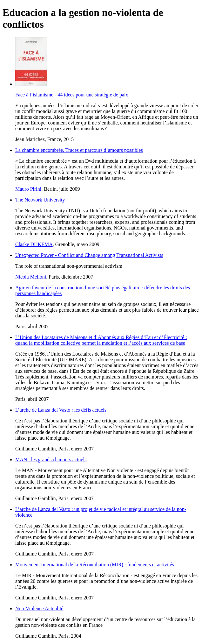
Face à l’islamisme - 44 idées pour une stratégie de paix (72, 95)
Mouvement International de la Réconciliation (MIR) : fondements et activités (95, 565)
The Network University (40, 200)
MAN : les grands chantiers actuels (51, 460)
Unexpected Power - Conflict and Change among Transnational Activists (89, 255)
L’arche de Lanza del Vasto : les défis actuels (61, 410)
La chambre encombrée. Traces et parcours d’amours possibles (79, 150)
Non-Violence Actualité (39, 609)
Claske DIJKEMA (34, 244)
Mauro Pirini (28, 189)
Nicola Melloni (31, 277)
